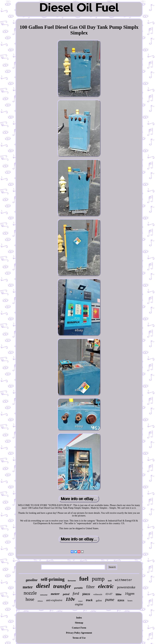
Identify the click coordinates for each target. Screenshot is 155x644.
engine (79, 604)
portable (79, 588)
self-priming (53, 579)
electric (106, 586)
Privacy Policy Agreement (79, 633)
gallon (99, 601)
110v (70, 599)
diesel (43, 586)
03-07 (109, 594)
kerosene (72, 581)
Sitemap (79, 623)
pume (110, 600)
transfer (62, 586)
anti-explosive (54, 600)
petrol (66, 594)
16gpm (130, 594)
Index (79, 618)
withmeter (124, 580)
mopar (80, 601)
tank (110, 581)
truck (89, 600)
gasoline (32, 580)
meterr (55, 594)
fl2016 (121, 600)
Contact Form (79, 628)
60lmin (40, 601)
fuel (84, 579)
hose (30, 599)
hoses (130, 601)
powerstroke (126, 587)
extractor (44, 595)
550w (118, 594)
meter (28, 587)
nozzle (30, 593)
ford (76, 593)
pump (98, 579)
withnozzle (98, 594)
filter (90, 587)
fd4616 (86, 594)
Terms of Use (79, 638)
